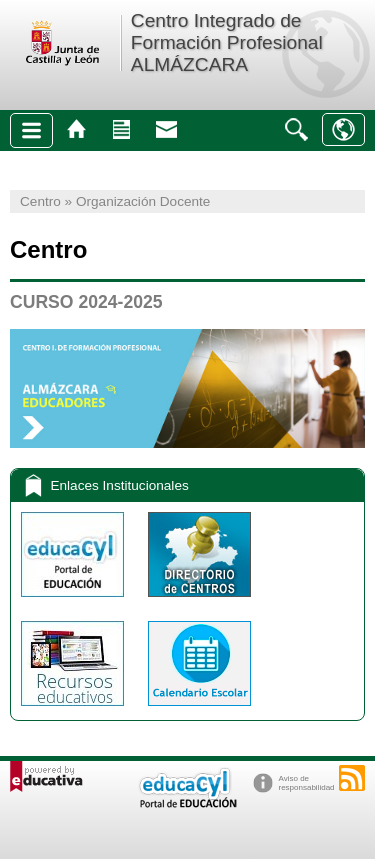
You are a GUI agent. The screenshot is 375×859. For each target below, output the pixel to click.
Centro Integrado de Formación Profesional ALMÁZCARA (227, 42)
